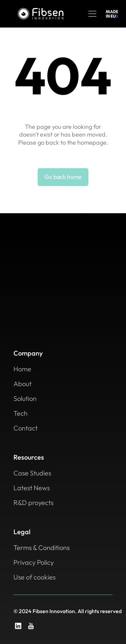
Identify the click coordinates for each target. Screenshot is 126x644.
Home (22, 369)
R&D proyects (33, 502)
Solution (25, 398)
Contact (26, 428)
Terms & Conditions (41, 547)
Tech (20, 413)
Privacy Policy (34, 562)
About (23, 384)
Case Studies (32, 473)
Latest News (32, 488)
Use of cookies (34, 577)
